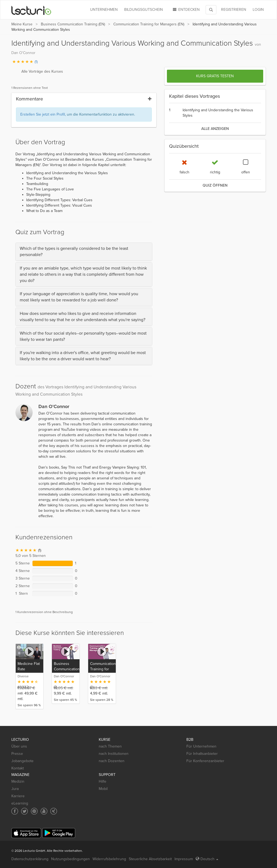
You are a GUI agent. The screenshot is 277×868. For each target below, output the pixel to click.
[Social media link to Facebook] (15, 811)
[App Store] (26, 833)
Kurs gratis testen (215, 76)
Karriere (18, 796)
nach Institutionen (114, 754)
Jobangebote (22, 761)
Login (258, 10)
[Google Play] (59, 833)
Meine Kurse (22, 24)
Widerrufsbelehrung (109, 859)
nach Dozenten (112, 761)
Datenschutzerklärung (30, 859)
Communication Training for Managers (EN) (149, 24)
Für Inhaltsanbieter (202, 754)
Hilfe (103, 781)
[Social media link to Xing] (54, 811)
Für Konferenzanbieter (205, 761)
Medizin (18, 781)
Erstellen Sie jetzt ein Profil (43, 114)
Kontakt (18, 768)
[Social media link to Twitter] (24, 811)
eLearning (20, 803)
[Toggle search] (211, 10)
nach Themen (110, 746)
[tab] (84, 252)
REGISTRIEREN (234, 10)
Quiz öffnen (215, 185)
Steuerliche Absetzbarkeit (150, 859)
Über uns (19, 746)
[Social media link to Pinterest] (34, 811)
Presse (17, 754)
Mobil (103, 789)
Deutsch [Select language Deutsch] (207, 859)
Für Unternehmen (201, 746)
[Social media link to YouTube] (44, 811)
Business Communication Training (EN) (73, 24)
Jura (15, 789)
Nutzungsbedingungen (70, 859)
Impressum (184, 859)
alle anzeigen (215, 129)
